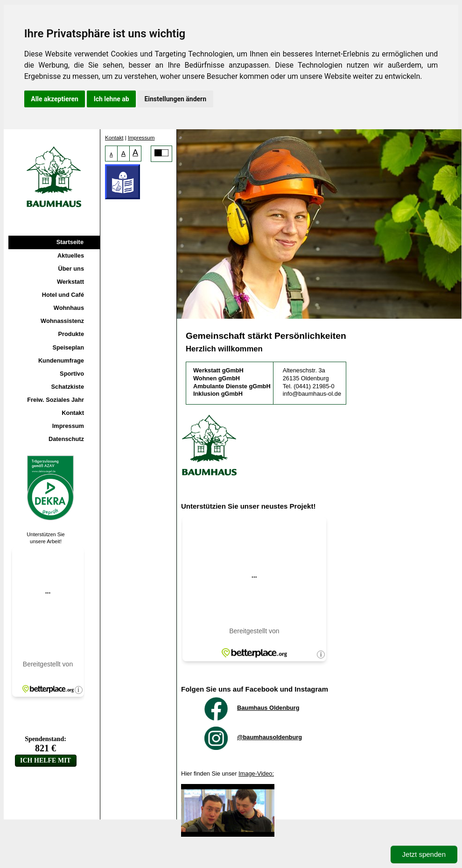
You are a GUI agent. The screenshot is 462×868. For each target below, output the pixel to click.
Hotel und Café (63, 295)
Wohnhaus (69, 308)
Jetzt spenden (424, 854)
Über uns (71, 269)
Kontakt (73, 413)
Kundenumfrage (61, 360)
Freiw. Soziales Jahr (56, 400)
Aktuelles (71, 255)
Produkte (71, 334)
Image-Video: (256, 773)
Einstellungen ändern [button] (175, 99)
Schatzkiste (68, 387)
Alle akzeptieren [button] (55, 99)
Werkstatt (70, 282)
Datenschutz (66, 439)
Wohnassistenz (62, 321)
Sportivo (72, 374)
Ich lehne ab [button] (112, 99)
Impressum (68, 426)
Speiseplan (68, 347)
